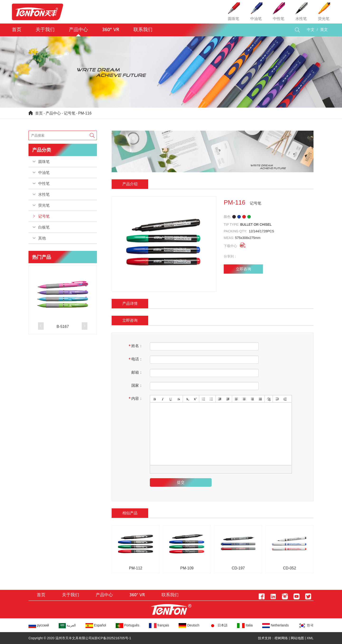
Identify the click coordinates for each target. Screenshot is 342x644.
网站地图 (297, 638)
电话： (136, 359)
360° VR (111, 30)
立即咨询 (243, 269)
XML (310, 638)
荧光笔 (44, 205)
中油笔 (44, 173)
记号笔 (70, 113)
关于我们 (45, 30)
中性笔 (44, 184)
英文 (324, 30)
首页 (17, 30)
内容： (136, 399)
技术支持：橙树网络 (273, 638)
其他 (42, 238)
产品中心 (78, 30)
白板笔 (44, 227)
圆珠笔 (44, 162)
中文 (311, 30)
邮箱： (137, 372)
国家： (137, 385)
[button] (41, 326)
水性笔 (44, 194)
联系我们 (143, 30)
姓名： (136, 346)
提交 (181, 482)
